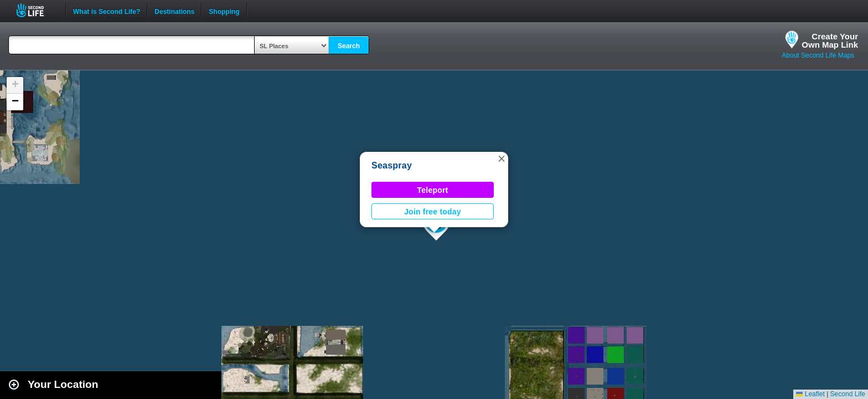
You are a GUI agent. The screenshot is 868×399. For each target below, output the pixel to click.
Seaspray (392, 165)
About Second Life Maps (818, 55)
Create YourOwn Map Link (830, 40)
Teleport (433, 190)
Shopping (224, 11)
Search (349, 46)
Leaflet (810, 394)
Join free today (433, 212)
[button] (502, 158)
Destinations (174, 11)
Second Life (36, 10)
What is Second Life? (107, 11)
